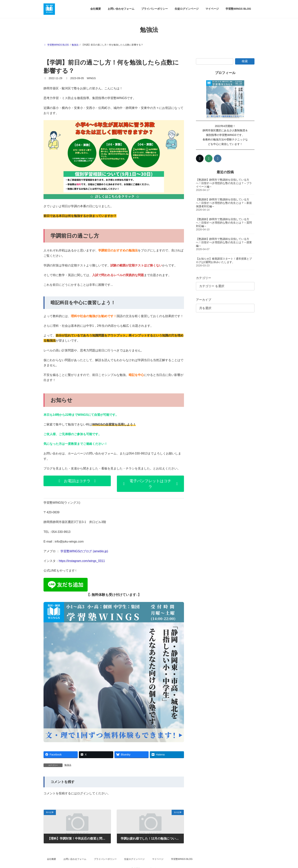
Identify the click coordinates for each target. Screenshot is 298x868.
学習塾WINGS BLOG (182, 859)
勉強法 (68, 765)
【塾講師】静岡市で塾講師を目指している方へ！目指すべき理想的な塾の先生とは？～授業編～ (224, 242)
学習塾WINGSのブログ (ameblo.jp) (84, 551)
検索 (245, 61)
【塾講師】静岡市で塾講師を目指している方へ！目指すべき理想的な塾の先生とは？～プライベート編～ (224, 183)
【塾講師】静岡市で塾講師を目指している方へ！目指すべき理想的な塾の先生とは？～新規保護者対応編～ (224, 203)
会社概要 (52, 859)
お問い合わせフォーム (75, 859)
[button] (77, 481)
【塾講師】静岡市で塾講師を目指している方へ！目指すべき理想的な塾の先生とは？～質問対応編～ (224, 222)
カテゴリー (204, 278)
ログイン (83, 793)
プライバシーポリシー (105, 859)
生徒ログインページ (134, 859)
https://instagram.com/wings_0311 (82, 561)
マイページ (158, 859)
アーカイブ (204, 300)
